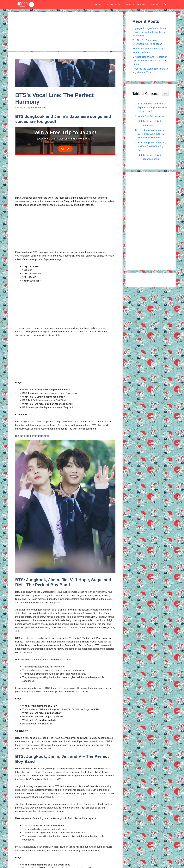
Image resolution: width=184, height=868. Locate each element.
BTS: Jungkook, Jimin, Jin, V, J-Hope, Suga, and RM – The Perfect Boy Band (152, 134)
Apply (65, 149)
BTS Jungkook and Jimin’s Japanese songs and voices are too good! (152, 107)
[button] (165, 5)
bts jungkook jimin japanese (153, 123)
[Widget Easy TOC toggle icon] (165, 94)
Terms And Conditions (135, 5)
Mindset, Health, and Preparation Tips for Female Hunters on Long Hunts (150, 60)
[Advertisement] (65, 31)
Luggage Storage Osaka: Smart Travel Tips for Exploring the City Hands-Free (150, 32)
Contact (155, 5)
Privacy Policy (113, 5)
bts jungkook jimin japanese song (153, 157)
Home (98, 5)
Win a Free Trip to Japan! (151, 116)
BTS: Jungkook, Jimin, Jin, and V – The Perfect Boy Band (152, 146)
